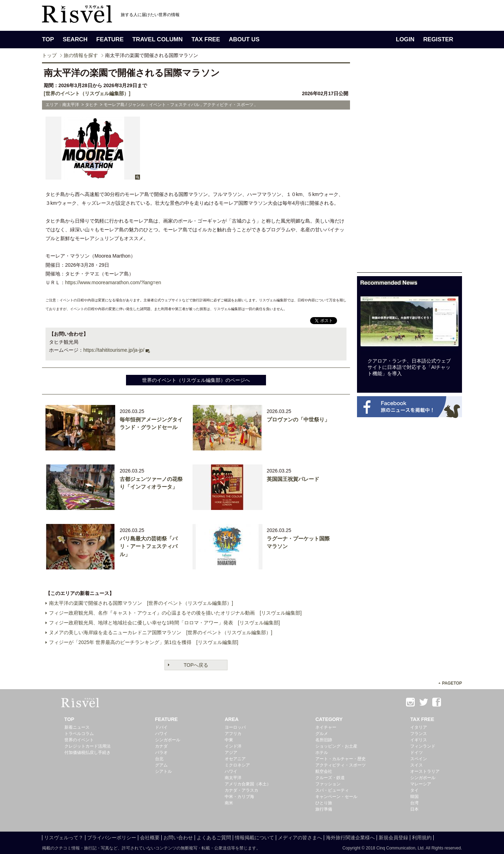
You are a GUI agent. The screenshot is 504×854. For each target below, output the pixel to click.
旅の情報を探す (81, 55)
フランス (419, 734)
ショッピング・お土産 (336, 746)
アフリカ (233, 734)
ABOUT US (244, 39)
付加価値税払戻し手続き (87, 752)
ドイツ (416, 752)
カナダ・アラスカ (241, 790)
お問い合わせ (178, 838)
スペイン (419, 759)
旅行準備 (324, 809)
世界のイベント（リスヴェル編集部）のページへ (196, 380)
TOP (48, 39)
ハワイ (161, 734)
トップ (49, 55)
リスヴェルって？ (64, 838)
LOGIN (405, 39)
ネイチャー (326, 727)
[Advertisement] (409, 167)
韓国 (414, 797)
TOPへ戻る (196, 665)
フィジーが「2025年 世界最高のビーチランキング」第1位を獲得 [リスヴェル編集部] (144, 642)
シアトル (163, 771)
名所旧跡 (324, 740)
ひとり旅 (324, 803)
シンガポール (168, 740)
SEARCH (75, 39)
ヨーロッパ (235, 727)
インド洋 (233, 746)
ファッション (328, 784)
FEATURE (110, 39)
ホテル (322, 752)
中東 (229, 740)
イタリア (419, 727)
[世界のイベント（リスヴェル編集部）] (87, 93)
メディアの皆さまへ (300, 838)
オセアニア (235, 759)
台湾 (414, 803)
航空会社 (324, 771)
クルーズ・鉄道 (330, 778)
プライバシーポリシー (112, 838)
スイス (416, 765)
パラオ (161, 752)
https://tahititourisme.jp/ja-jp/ (114, 350)
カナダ (161, 746)
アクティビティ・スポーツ (341, 765)
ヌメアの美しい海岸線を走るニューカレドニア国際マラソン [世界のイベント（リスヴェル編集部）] (161, 632)
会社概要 (150, 838)
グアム (161, 765)
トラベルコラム (79, 734)
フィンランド (423, 746)
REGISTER (438, 39)
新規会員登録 (393, 838)
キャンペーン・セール (336, 797)
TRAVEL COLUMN (157, 39)
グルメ (322, 734)
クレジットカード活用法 (87, 746)
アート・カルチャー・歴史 (341, 759)
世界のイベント (79, 740)
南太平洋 (233, 778)
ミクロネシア (237, 765)
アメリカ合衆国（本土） (248, 784)
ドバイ (161, 727)
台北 (159, 759)
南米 (229, 803)
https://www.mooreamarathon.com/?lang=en (113, 282)
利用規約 (422, 838)
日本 (414, 809)
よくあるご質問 (214, 838)
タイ (414, 790)
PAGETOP (452, 683)
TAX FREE (206, 39)
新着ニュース (77, 727)
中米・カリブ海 (239, 797)
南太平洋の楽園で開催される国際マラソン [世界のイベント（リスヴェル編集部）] (141, 603)
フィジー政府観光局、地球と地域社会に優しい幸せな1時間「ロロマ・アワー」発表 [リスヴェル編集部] (164, 623)
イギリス (419, 740)
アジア (231, 752)
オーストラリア (425, 771)
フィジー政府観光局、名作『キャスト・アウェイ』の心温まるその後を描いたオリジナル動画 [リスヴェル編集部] (175, 613)
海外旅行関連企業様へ (350, 838)
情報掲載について (254, 838)
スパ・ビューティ (332, 790)
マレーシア (421, 784)
